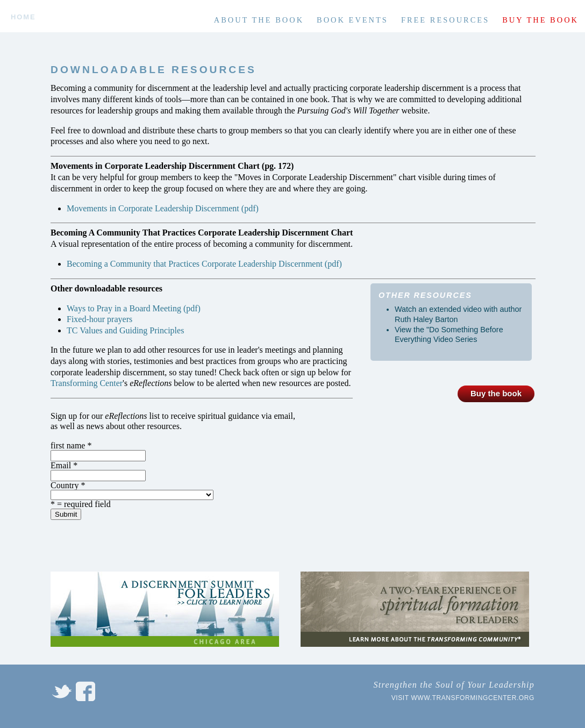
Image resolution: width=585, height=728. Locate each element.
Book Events (352, 20)
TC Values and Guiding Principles (125, 330)
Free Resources (445, 20)
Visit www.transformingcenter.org (463, 698)
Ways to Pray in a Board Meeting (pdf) (134, 308)
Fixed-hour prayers (99, 319)
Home (23, 17)
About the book (259, 20)
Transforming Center (87, 383)
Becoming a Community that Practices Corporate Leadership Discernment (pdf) (204, 264)
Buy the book (540, 20)
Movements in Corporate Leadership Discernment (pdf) (163, 208)
